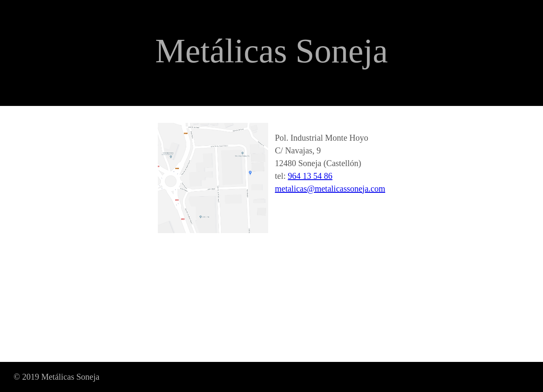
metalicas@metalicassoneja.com (330, 189)
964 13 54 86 (310, 176)
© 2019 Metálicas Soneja (56, 377)
